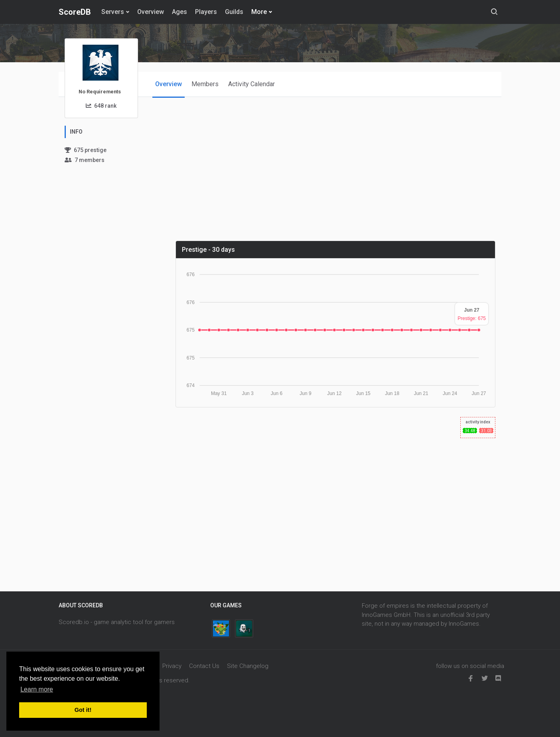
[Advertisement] (339, 178)
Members (205, 84)
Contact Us (204, 666)
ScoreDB (75, 12)
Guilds (234, 12)
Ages (179, 12)
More (259, 12)
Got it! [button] (83, 710)
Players (206, 12)
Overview (151, 12)
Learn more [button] (37, 689)
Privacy (172, 666)
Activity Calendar (251, 84)
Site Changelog (248, 666)
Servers (113, 12)
